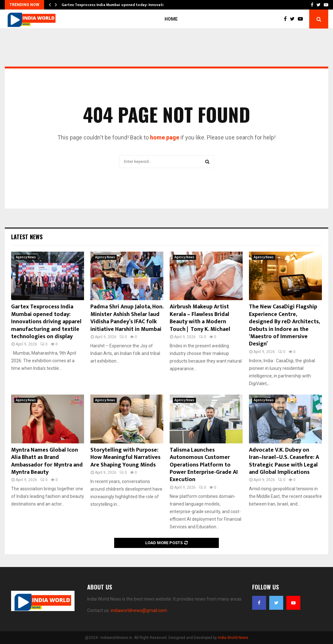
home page (165, 137)
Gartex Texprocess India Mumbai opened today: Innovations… (118, 5)
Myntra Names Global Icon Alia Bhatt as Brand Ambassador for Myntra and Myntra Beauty (47, 461)
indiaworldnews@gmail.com (139, 610)
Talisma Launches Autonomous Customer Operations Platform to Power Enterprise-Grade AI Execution (204, 465)
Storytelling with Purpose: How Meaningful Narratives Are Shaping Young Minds (125, 457)
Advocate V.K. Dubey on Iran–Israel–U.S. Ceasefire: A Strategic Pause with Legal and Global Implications (284, 461)
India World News (233, 638)
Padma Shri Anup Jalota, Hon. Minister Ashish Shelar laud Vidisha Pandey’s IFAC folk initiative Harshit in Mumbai (127, 318)
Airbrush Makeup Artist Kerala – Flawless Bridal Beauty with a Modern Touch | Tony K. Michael (200, 318)
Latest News (27, 237)
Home (171, 19)
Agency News (26, 257)
